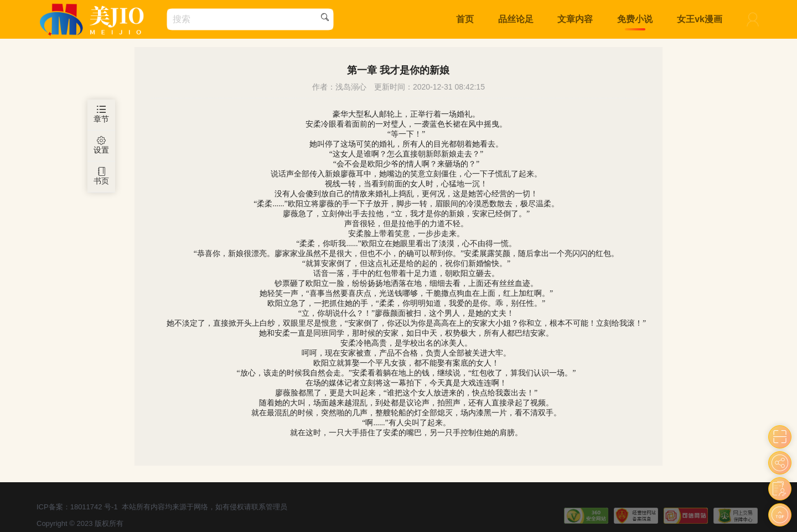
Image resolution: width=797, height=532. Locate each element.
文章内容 (575, 19)
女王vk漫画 (700, 19)
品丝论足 (516, 19)
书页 (101, 176)
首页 (465, 19)
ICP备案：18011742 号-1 (77, 507)
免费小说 (635, 19)
